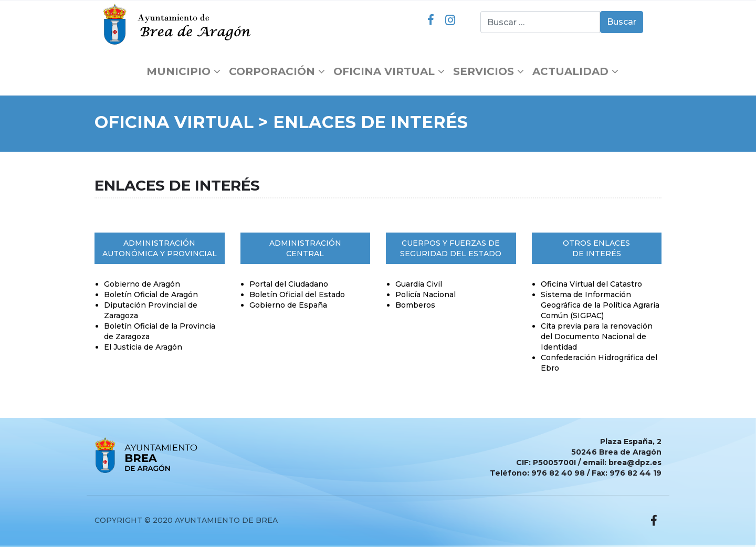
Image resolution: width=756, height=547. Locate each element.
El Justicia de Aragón (143, 347)
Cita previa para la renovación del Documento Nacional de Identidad (597, 336)
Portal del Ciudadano (289, 284)
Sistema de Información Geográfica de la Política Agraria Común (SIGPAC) (600, 305)
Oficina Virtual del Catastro (591, 284)
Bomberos (415, 305)
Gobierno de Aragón (142, 284)
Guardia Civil (419, 284)
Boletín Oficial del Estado (297, 294)
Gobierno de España (288, 305)
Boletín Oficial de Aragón (151, 294)
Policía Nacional (426, 294)
